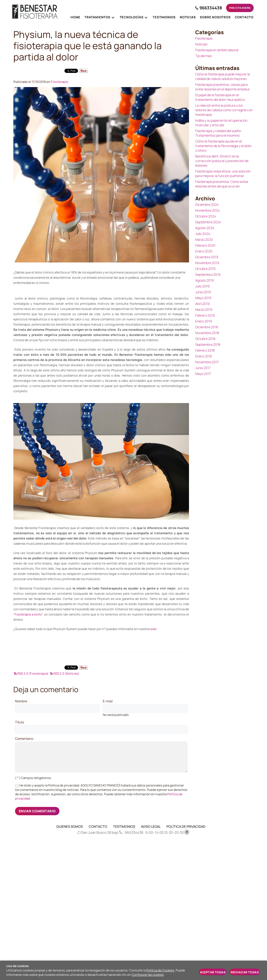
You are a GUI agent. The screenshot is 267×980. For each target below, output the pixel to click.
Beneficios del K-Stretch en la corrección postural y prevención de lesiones (222, 161)
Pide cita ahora (239, 8)
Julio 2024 (203, 234)
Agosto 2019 (205, 280)
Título (20, 722)
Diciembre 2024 (207, 205)
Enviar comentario (37, 811)
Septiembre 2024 (208, 222)
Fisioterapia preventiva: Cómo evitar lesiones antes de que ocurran (222, 184)
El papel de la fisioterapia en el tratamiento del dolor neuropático (220, 97)
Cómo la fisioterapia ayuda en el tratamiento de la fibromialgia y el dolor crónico (224, 146)
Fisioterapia (59, 82)
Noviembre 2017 (207, 362)
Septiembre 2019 (208, 275)
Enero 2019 (204, 321)
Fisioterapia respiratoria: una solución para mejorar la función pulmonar (223, 174)
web (153, 629)
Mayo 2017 (203, 374)
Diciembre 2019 (207, 257)
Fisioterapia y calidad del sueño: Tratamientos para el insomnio (219, 133)
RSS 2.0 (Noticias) (64, 674)
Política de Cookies (160, 970)
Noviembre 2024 (207, 210)
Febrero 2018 (205, 350)
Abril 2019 (202, 304)
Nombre (21, 701)
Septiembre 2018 (208, 345)
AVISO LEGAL (151, 826)
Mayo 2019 (203, 298)
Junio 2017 (203, 368)
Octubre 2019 (205, 269)
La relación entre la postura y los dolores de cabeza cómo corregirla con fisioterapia (224, 110)
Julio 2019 (202, 286)
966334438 (206, 8)
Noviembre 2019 (207, 263)
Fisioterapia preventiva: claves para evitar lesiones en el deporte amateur (223, 87)
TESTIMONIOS (124, 826)
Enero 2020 (204, 251)
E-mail (108, 701)
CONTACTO (98, 826)
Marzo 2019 (204, 310)
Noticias (201, 44)
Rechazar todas (245, 972)
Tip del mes (203, 56)
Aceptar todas (213, 972)
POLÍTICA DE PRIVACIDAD (186, 826)
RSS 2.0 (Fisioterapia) (31, 674)
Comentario (24, 739)
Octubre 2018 (205, 339)
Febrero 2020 (205, 245)
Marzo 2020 (204, 240)
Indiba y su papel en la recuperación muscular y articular (221, 123)
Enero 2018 (203, 356)
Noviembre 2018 (207, 333)
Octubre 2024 (206, 216)
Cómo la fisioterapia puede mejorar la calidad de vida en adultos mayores (223, 76)
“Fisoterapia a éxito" (28, 614)
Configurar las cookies (148, 975)
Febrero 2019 (205, 315)
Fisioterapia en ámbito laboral (217, 50)
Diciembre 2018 (207, 327)
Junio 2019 (203, 292)
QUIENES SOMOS (70, 826)
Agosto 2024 (205, 228)
